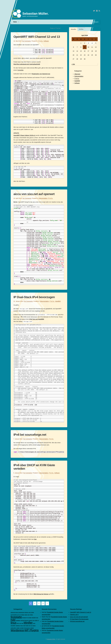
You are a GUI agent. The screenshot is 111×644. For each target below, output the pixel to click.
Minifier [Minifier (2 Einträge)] (28, 623)
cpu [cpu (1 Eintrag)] (20, 615)
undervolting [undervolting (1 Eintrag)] (13, 628)
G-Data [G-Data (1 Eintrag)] (30, 618)
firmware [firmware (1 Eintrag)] (24, 618)
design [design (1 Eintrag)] (26, 615)
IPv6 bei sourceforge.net (30, 435)
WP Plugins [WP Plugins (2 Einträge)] (31, 630)
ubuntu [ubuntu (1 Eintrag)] (34, 626)
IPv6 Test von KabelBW (37, 319)
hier (35, 539)
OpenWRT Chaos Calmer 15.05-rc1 (24, 135)
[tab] (73, 29)
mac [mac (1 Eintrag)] (22, 623)
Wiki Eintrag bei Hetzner (41, 594)
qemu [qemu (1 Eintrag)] (22, 626)
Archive (81, 29)
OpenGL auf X (74, 615)
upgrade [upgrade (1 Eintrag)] (22, 628)
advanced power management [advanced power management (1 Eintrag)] (17, 612)
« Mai (73, 64)
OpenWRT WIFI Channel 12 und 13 (37, 37)
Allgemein (77, 74)
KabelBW (58, 301)
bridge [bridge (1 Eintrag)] (33, 612)
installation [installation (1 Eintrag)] (18, 620)
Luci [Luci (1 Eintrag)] (20, 623)
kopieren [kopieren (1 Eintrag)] (30, 620)
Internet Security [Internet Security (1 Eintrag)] (24, 620)
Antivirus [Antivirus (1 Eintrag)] (26, 612)
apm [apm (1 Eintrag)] (30, 612)
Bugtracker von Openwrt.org (41, 74)
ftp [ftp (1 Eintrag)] (27, 618)
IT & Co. (40, 41)
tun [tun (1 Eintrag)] (31, 626)
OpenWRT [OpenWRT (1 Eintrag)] (13, 626)
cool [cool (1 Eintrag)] (18, 615)
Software (46, 41)
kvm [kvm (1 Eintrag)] (34, 620)
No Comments (26, 41)
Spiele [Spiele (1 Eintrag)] (27, 626)
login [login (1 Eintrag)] (18, 623)
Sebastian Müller (51, 639)
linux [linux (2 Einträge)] (13, 623)
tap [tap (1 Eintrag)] (30, 626)
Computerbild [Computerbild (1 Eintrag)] (14, 615)
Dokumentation (43, 198)
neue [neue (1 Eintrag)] (34, 623)
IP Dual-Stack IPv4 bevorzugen (34, 297)
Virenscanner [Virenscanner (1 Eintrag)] (27, 628)
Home (15, 22)
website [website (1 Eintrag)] (32, 628)
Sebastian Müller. (35, 13)
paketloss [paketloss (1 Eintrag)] (18, 626)
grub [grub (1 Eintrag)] (37, 618)
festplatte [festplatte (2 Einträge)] (16, 617)
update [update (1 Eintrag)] (18, 628)
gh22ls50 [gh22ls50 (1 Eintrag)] (34, 618)
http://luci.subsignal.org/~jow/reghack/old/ (27, 64)
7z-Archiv (20, 70)
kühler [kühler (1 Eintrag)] (36, 620)
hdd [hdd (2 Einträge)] (13, 620)
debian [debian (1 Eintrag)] (23, 615)
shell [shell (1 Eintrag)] (24, 626)
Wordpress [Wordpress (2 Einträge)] (17, 630)
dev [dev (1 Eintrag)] (29, 615)
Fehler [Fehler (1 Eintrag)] (31, 615)
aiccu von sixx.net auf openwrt (34, 194)
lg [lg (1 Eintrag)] (38, 620)
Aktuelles (73, 29)
